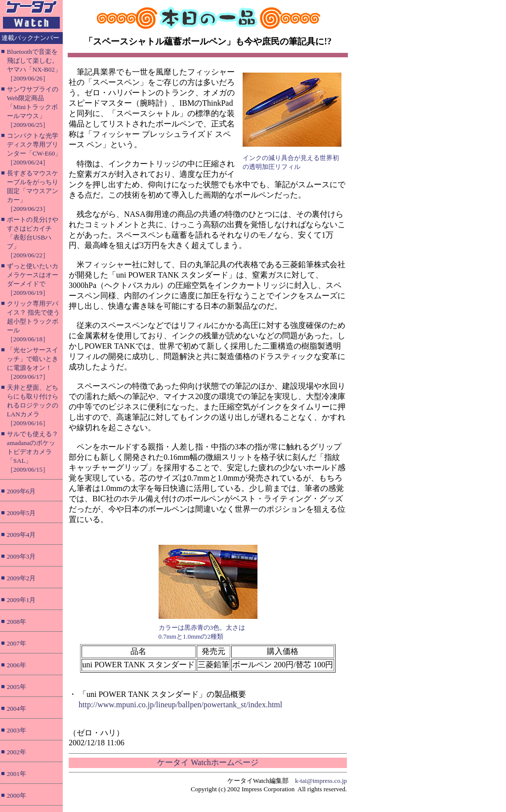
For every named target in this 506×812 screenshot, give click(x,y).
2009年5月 (21, 513)
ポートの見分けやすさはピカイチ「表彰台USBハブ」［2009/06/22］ (33, 237)
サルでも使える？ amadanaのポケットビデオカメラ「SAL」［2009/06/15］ (33, 452)
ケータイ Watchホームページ (208, 762)
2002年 (17, 752)
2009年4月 (21, 535)
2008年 (17, 622)
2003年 (17, 730)
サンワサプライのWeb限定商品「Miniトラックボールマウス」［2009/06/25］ (33, 107)
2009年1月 (21, 600)
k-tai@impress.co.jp (321, 781)
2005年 (17, 687)
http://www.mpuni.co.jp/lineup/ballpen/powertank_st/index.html (180, 705)
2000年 (17, 795)
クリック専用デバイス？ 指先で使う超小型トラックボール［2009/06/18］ (33, 321)
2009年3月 (21, 556)
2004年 (17, 709)
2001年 (17, 774)
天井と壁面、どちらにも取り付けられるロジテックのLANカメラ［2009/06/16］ (33, 405)
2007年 (17, 643)
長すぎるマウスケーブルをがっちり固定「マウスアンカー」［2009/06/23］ (33, 191)
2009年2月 (21, 578)
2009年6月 (21, 491)
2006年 (17, 665)
